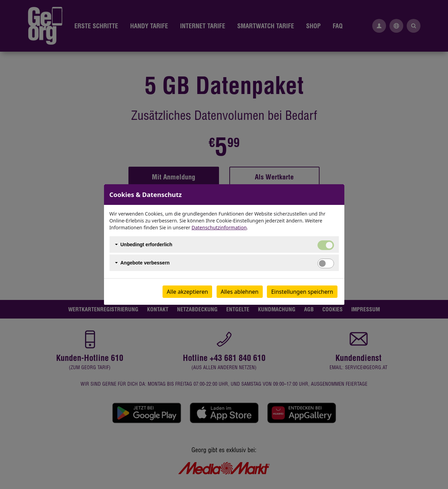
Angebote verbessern (145, 263)
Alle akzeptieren (187, 292)
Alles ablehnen (240, 292)
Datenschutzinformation (219, 227)
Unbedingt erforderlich (147, 244)
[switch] (326, 263)
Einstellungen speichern (302, 292)
